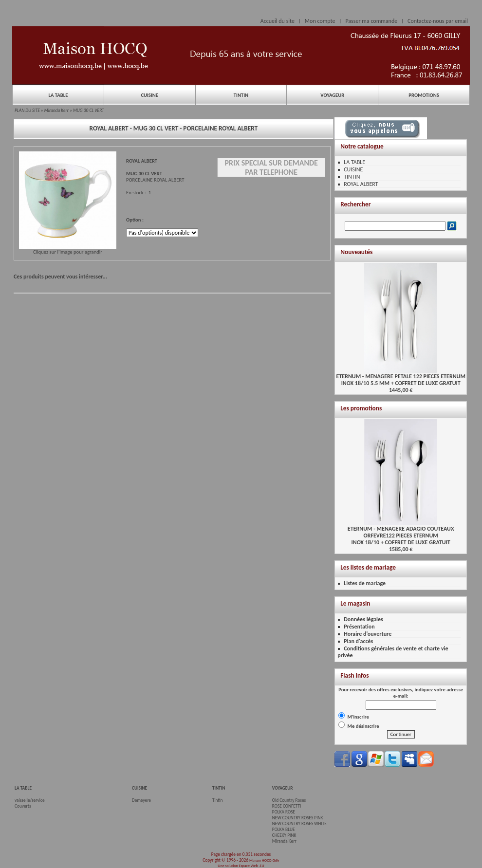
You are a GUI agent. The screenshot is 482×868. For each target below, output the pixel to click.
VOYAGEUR (332, 95)
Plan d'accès (358, 641)
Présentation (359, 627)
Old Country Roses (289, 800)
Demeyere (141, 800)
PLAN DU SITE (27, 111)
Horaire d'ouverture (368, 634)
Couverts (23, 806)
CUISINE (149, 95)
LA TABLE (58, 95)
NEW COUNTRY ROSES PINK (298, 818)
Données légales (363, 619)
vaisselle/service (30, 800)
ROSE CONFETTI (287, 806)
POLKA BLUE (284, 830)
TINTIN (241, 95)
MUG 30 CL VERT (89, 111)
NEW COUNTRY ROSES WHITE (299, 824)
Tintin (218, 800)
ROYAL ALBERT (361, 184)
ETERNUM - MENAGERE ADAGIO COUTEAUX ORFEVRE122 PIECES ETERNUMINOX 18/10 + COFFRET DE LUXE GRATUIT (401, 533)
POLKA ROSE (284, 812)
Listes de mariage (365, 583)
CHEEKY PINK (284, 835)
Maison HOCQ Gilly (264, 860)
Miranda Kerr (56, 111)
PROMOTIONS (424, 95)
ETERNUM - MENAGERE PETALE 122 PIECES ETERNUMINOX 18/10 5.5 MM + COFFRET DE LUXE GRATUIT (400, 377)
